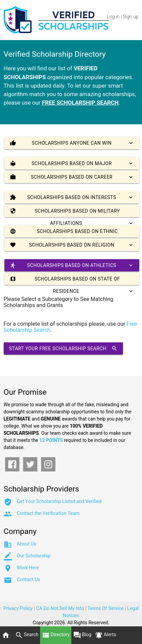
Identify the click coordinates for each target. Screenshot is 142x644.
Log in (113, 17)
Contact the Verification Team (48, 513)
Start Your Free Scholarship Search (64, 348)
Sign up (131, 17)
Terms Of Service (106, 608)
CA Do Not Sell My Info (60, 608)
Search (27, 635)
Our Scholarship (34, 556)
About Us (27, 544)
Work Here (28, 568)
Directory (56, 635)
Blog (82, 635)
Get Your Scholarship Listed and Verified (59, 501)
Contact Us (29, 579)
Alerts (105, 635)
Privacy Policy (18, 608)
